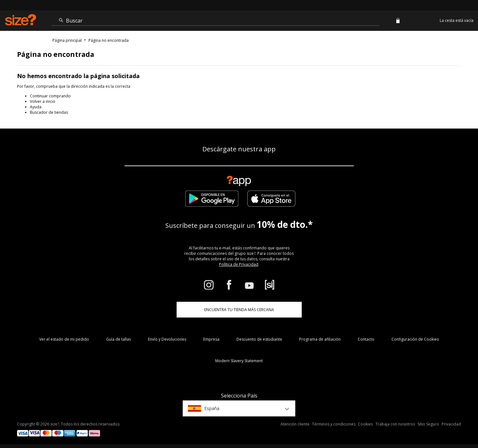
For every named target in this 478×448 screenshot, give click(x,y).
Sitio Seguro (428, 424)
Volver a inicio (43, 101)
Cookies (365, 424)
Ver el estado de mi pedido (64, 339)
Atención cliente (295, 424)
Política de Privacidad (239, 264)
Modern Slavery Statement (239, 361)
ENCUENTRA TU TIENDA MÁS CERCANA (239, 310)
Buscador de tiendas (49, 112)
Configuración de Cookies (415, 339)
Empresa (211, 339)
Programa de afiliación (320, 339)
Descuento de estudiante (259, 339)
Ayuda (36, 107)
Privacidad (451, 424)
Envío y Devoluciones (167, 339)
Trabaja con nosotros (395, 424)
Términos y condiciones (334, 424)
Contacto (366, 339)
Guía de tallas (119, 339)
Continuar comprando (50, 96)
